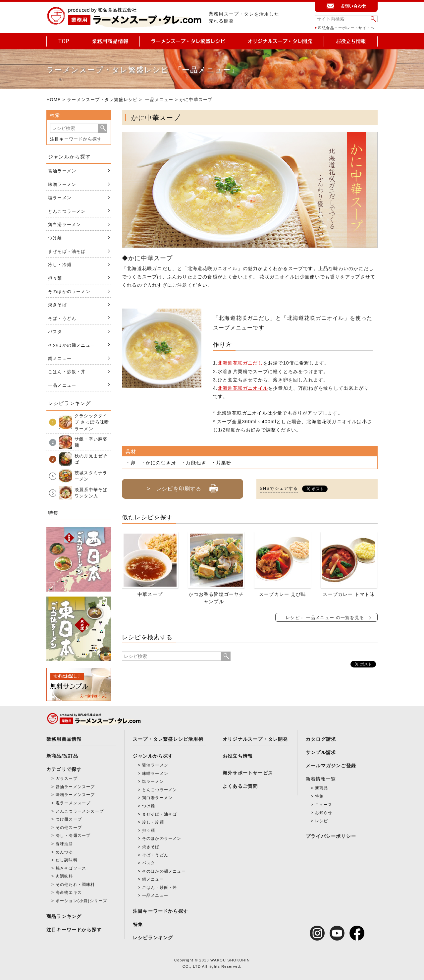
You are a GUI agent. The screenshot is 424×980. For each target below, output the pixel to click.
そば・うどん (62, 318)
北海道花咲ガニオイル (243, 388)
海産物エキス (69, 893)
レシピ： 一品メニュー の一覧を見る (325, 618)
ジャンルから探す (153, 756)
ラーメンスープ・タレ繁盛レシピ (102, 100)
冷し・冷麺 (60, 265)
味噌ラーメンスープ (75, 795)
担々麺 (55, 278)
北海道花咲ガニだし (240, 363)
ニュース (324, 805)
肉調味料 (64, 876)
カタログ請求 (321, 739)
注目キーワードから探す (76, 139)
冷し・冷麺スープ (73, 836)
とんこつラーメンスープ (80, 811)
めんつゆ (64, 852)
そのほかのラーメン (69, 291)
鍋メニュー (60, 358)
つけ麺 (55, 238)
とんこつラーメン (67, 211)
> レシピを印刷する (182, 486)
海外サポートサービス (248, 773)
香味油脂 (64, 844)
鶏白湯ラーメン (64, 225)
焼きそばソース (71, 868)
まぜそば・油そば (67, 251)
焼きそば (57, 305)
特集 (138, 924)
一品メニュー (159, 100)
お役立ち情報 (238, 756)
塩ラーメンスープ (73, 803)
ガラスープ (67, 778)
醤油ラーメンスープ (75, 787)
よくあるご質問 (240, 786)
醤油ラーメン (62, 171)
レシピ (322, 821)
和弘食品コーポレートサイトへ (346, 28)
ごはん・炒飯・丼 (67, 372)
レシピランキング (153, 938)
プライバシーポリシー (331, 836)
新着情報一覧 (321, 779)
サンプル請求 (321, 752)
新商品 (322, 788)
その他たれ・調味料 (75, 885)
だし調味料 (67, 860)
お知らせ (324, 813)
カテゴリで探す (64, 769)
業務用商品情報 (64, 739)
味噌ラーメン (62, 184)
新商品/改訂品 (62, 756)
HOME (54, 100)
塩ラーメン (60, 198)
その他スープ (69, 828)
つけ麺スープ (69, 819)
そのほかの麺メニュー (72, 345)
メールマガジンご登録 (331, 766)
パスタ (55, 332)
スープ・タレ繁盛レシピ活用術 (168, 739)
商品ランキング (64, 916)
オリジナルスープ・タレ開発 (255, 739)
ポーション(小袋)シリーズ (81, 901)
